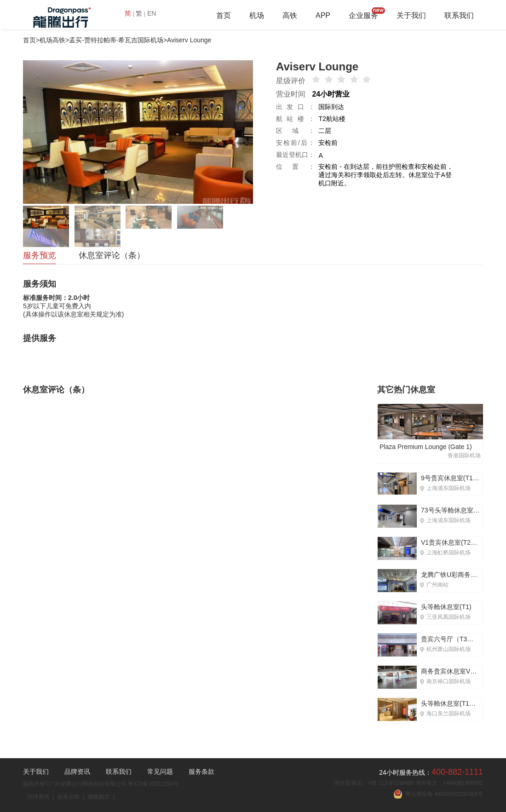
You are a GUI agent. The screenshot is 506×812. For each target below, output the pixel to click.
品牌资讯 (77, 772)
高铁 (290, 15)
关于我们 (411, 15)
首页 (224, 15)
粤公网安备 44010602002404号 (438, 794)
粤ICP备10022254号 (153, 784)
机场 (257, 15)
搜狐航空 (99, 797)
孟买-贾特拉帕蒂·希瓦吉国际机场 (116, 40)
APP (323, 15)
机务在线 (69, 797)
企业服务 (363, 15)
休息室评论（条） (112, 255)
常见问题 (160, 772)
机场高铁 (52, 40)
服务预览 (40, 255)
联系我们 (459, 15)
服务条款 (201, 772)
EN (152, 13)
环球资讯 (38, 797)
